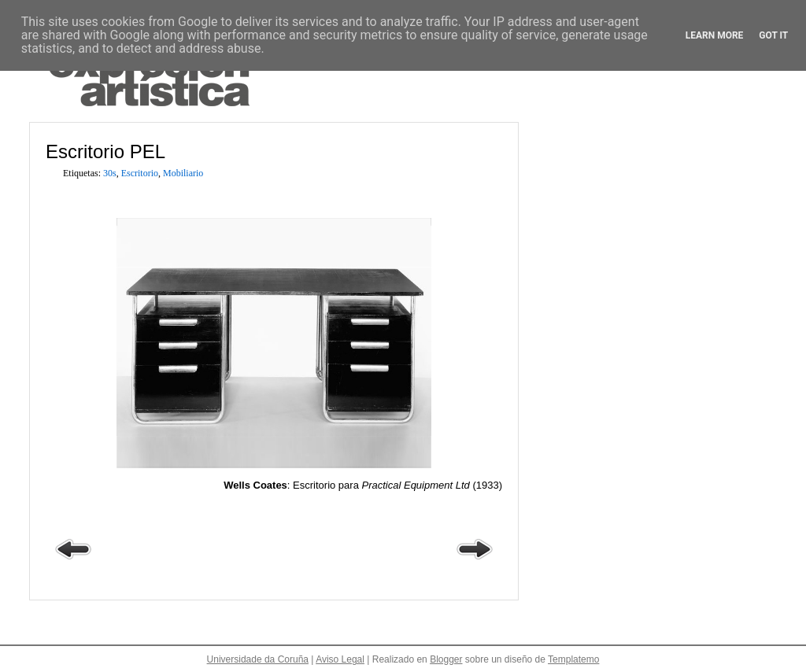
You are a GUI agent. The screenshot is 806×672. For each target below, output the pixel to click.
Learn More (715, 35)
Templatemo (573, 659)
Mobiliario (183, 173)
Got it (773, 35)
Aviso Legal (340, 659)
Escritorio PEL (105, 151)
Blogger (446, 659)
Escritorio (140, 173)
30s (110, 173)
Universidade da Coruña (258, 659)
